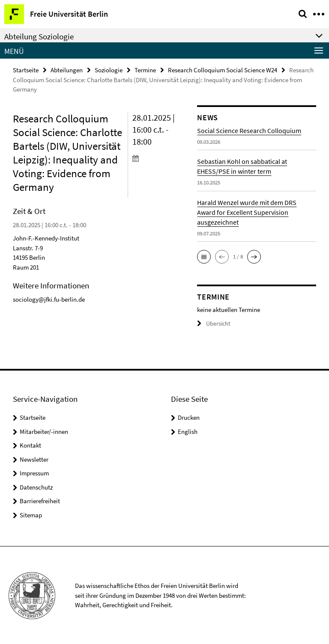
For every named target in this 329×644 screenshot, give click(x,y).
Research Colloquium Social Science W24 (223, 70)
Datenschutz (36, 487)
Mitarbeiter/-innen (44, 431)
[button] (204, 256)
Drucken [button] (189, 417)
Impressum (34, 473)
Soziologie (109, 70)
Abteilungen (67, 70)
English (188, 431)
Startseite (26, 70)
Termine (145, 70)
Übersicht (212, 323)
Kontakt (30, 445)
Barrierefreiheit (40, 500)
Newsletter (34, 459)
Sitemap (31, 515)
